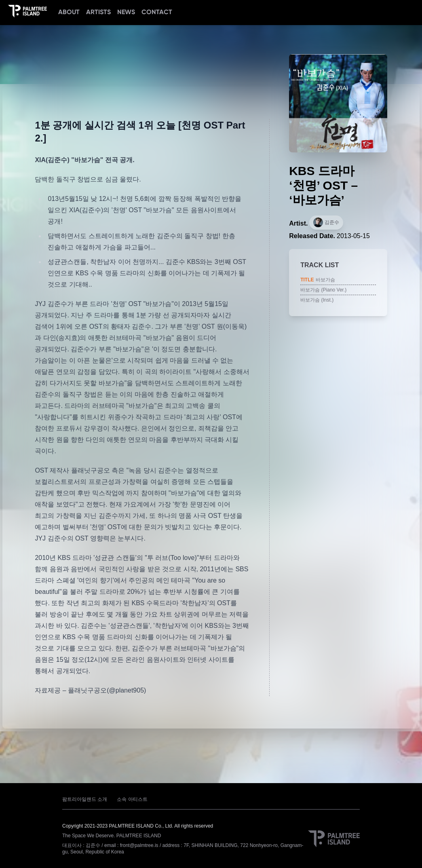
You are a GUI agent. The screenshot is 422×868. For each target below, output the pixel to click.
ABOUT (69, 12)
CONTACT (157, 12)
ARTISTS (98, 12)
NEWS (126, 12)
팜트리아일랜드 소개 (85, 799)
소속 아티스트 (132, 799)
